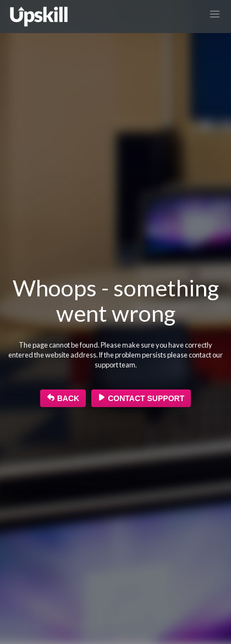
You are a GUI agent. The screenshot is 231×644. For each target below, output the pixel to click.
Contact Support (141, 398)
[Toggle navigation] (215, 14)
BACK (63, 398)
